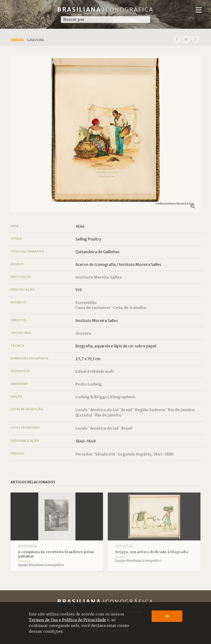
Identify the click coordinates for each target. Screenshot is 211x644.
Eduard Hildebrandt (95, 371)
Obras (17, 40)
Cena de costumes (93, 308)
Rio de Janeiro (108, 415)
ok (167, 616)
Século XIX (105, 454)
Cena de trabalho (130, 308)
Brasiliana (105, 9)
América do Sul (104, 410)
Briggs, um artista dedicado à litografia (152, 552)
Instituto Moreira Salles (98, 277)
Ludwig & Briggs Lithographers (105, 397)
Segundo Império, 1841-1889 (146, 454)
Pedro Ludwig (89, 384)
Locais (81, 410)
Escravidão (86, 303)
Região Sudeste (150, 410)
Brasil (127, 410)
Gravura (83, 333)
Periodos (84, 454)
